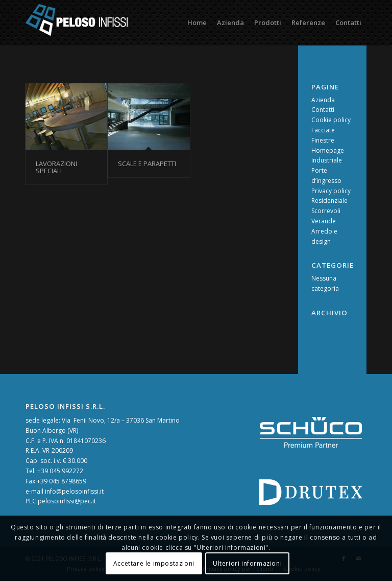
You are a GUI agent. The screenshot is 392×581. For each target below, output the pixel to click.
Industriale (327, 160)
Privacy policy (331, 191)
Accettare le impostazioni (154, 563)
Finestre (323, 140)
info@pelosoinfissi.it (74, 491)
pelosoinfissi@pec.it (67, 501)
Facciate (323, 130)
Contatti (323, 110)
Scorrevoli (326, 211)
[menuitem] (197, 22)
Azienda (323, 100)
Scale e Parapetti (147, 164)
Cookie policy (331, 120)
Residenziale (329, 201)
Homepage (328, 150)
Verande (324, 221)
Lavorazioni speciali (56, 167)
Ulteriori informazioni (247, 563)
